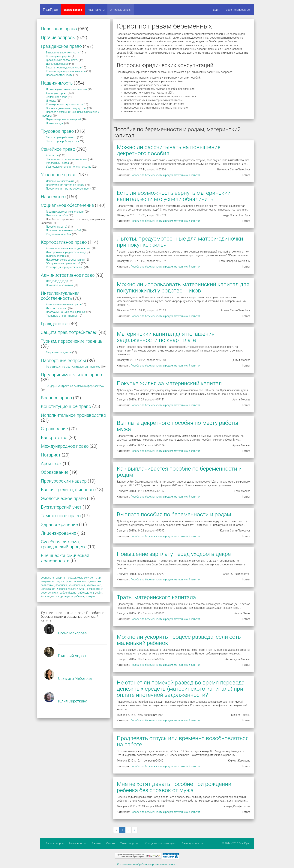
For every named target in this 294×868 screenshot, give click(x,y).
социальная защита (53, 578)
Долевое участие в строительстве (67, 89)
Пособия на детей (57, 227)
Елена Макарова (72, 633)
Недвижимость (57, 83)
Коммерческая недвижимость (64, 104)
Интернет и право (57, 308)
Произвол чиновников (60, 285)
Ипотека (51, 101)
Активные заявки (121, 10)
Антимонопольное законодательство (69, 248)
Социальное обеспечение (67, 205)
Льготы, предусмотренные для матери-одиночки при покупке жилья (180, 242)
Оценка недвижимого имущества (66, 108)
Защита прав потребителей (69, 332)
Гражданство (55, 324)
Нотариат (51, 455)
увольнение (94, 585)
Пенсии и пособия (57, 215)
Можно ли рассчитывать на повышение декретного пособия (169, 150)
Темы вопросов (130, 843)
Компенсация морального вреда (66, 71)
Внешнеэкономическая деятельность (65, 558)
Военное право (56, 398)
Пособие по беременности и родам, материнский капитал (165, 175)
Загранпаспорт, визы (59, 352)
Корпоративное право (64, 242)
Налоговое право (59, 29)
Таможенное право (61, 516)
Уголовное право (59, 175)
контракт (91, 596)
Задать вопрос (73, 10)
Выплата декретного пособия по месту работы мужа (177, 426)
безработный (95, 589)
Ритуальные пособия (59, 234)
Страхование (54, 429)
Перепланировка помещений (64, 119)
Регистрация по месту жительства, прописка (73, 367)
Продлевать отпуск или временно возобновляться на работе (183, 741)
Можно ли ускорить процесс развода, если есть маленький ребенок (179, 640)
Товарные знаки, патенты (61, 316)
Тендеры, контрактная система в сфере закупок (75, 386)
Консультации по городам (161, 843)
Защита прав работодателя (62, 141)
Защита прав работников (61, 137)
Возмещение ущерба (58, 56)
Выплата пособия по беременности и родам (174, 514)
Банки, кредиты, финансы (67, 490)
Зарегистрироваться (238, 10)
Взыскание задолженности (62, 52)
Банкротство (54, 438)
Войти (217, 10)
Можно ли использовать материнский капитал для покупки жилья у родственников (183, 287)
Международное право (65, 446)
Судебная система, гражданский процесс (64, 544)
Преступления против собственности (69, 189)
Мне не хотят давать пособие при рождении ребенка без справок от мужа (174, 787)
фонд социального (77, 581)
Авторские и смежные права (63, 304)
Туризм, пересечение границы (72, 341)
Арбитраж (51, 464)
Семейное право (58, 149)
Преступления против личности (65, 185)
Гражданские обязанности (62, 60)
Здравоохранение (59, 525)
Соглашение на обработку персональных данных (147, 864)
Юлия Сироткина (73, 701)
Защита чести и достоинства (63, 67)
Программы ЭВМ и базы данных (66, 312)
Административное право (68, 275)
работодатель (86, 593)
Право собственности (59, 75)
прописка (61, 585)
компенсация (77, 585)
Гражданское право (61, 46)
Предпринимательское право (71, 375)
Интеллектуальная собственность (60, 296)
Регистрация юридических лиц (65, 267)
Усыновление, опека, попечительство (69, 167)
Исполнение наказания (60, 181)
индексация (48, 589)
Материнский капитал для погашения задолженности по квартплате (166, 337)
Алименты (52, 155)
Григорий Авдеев (73, 656)
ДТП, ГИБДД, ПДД (57, 281)
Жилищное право (56, 93)
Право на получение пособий (64, 230)
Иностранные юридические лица (66, 252)
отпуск (55, 596)
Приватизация (55, 123)
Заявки (96, 843)
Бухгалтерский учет (61, 507)
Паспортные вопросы (63, 361)
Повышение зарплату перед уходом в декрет (175, 554)
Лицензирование (56, 256)
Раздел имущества (57, 163)
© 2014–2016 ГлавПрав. (237, 843)
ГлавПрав (50, 10)
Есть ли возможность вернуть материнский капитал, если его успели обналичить (174, 196)
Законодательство (193, 843)
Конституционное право (66, 406)
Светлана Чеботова (75, 678)
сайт (99, 593)
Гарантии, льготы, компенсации (65, 212)
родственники (49, 593)
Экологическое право (63, 498)
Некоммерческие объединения (65, 260)
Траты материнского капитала (156, 597)
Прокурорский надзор (64, 481)
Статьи (111, 843)
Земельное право (57, 97)
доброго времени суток (71, 589)
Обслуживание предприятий (63, 263)
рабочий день (68, 593)
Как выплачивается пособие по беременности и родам (179, 472)
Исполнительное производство (73, 415)
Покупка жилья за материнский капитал (169, 383)
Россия (45, 596)
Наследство (53, 197)
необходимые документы (82, 578)
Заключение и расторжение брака (67, 159)
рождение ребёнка (73, 596)
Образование (55, 472)
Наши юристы (96, 10)
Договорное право (57, 64)
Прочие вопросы (58, 37)
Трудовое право (57, 131)
